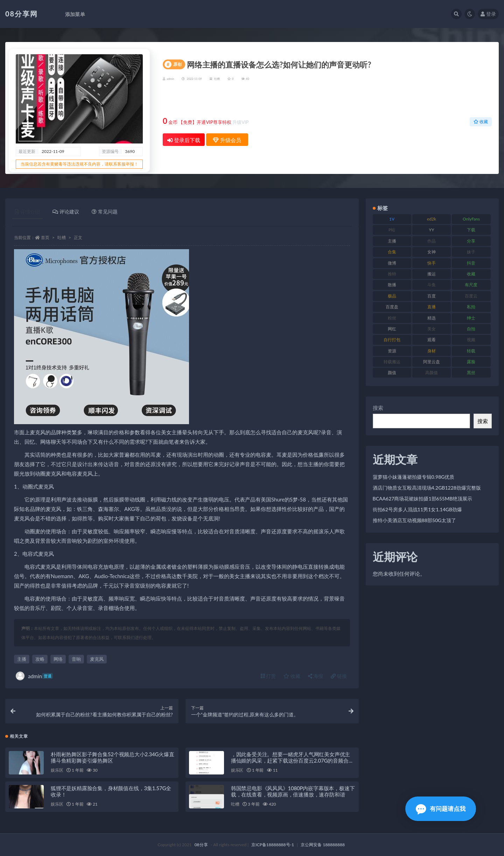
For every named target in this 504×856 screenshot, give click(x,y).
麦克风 (97, 659)
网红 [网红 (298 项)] (392, 329)
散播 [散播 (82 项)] (392, 285)
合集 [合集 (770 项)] (392, 252)
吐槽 (217, 79)
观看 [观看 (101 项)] (432, 340)
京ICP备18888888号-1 (273, 845)
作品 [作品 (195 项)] (432, 241)
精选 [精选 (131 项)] (432, 318)
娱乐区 (57, 770)
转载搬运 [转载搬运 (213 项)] (392, 362)
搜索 (378, 408)
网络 (58, 659)
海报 (316, 676)
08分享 (201, 845)
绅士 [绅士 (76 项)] (471, 318)
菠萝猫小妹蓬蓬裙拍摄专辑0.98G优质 (414, 477)
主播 (22, 659)
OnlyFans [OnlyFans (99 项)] (471, 219)
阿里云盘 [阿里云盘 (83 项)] (432, 362)
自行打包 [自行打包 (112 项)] (392, 340)
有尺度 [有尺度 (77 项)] (471, 285)
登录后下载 (184, 140)
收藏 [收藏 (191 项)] (471, 274)
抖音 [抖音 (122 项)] (471, 263)
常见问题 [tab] (105, 212)
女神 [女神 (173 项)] (432, 252)
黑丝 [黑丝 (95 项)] (471, 373)
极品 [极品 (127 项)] (392, 296)
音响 (76, 659)
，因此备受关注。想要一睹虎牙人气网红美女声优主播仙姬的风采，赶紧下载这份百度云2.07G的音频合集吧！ (292, 760)
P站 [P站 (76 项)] (392, 230)
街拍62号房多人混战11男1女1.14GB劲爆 (418, 509)
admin (34, 676)
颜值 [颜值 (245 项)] (392, 373)
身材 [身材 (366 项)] (432, 351)
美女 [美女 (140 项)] (432, 329)
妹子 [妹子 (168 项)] (471, 252)
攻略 (40, 659)
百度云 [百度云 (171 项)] (471, 296)
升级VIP (240, 122)
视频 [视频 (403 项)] (471, 340)
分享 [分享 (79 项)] (471, 241)
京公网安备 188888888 (323, 845)
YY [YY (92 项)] (432, 230)
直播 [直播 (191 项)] (432, 307)
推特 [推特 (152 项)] (392, 274)
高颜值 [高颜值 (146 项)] (432, 373)
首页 (45, 237)
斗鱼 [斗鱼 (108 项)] (432, 285)
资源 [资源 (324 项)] (392, 351)
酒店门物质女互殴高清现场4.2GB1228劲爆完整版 (427, 488)
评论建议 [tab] (66, 212)
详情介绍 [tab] (27, 212)
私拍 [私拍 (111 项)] (471, 307)
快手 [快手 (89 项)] (432, 263)
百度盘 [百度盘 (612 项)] (392, 307)
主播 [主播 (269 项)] (392, 241)
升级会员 (469, 100)
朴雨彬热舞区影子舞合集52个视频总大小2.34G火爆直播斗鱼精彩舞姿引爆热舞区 (113, 757)
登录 (488, 14)
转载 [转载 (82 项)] (471, 351)
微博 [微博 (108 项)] (392, 263)
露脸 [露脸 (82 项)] (471, 362)
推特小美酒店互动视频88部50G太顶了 (415, 520)
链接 (339, 676)
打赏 (268, 676)
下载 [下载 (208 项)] (471, 230)
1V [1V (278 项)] (392, 219)
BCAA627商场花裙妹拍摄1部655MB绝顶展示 (423, 499)
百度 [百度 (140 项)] (432, 296)
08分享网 (22, 14)
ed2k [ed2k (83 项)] (432, 219)
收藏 (481, 122)
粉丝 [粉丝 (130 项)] (392, 318)
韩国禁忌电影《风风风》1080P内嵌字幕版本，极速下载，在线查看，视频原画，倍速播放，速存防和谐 (293, 791)
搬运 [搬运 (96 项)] (432, 274)
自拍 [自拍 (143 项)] (471, 329)
